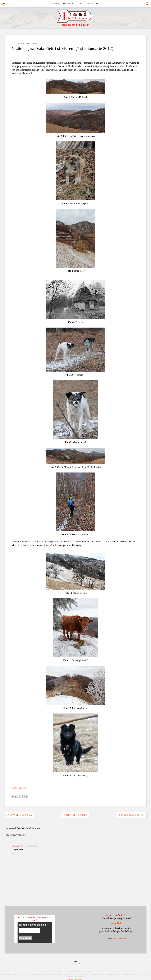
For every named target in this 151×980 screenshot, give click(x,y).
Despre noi (68, 4)
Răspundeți (15, 854)
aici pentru (118, 938)
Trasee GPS (93, 4)
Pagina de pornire (75, 815)
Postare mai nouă (19, 815)
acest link (116, 923)
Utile (80, 4)
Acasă (56, 4)
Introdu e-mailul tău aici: (32, 925)
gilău (15, 788)
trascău (24, 788)
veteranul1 (15, 846)
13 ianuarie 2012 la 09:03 (29, 846)
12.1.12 (36, 44)
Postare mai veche (131, 815)
